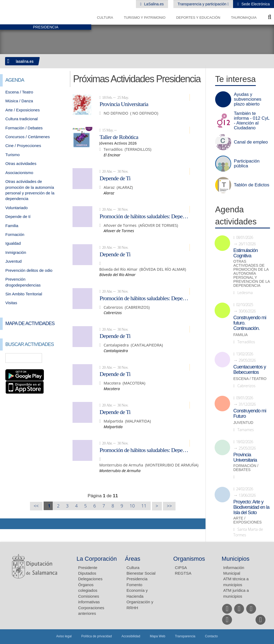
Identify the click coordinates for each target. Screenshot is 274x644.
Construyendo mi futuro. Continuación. (250, 323)
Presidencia (137, 579)
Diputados (87, 573)
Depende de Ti (115, 178)
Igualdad (13, 243)
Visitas (11, 303)
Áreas (133, 559)
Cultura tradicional (22, 119)
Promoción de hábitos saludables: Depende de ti (145, 216)
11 (144, 506)
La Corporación (97, 559)
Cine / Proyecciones (23, 146)
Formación (15, 234)
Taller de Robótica (119, 137)
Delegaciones (90, 579)
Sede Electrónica (255, 4)
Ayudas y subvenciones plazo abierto (248, 99)
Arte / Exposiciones (22, 110)
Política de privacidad (97, 636)
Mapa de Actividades (30, 323)
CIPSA (181, 568)
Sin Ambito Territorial (24, 294)
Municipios (235, 559)
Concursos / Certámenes (28, 137)
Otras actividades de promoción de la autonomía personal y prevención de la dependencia (252, 274)
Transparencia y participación (203, 4)
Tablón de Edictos (252, 185)
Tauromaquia (244, 18)
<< (36, 506)
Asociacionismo (19, 173)
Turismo (13, 155)
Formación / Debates (24, 128)
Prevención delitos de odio (29, 270)
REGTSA (183, 573)
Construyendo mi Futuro (250, 413)
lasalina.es (25, 61)
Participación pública (247, 164)
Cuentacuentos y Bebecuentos (250, 370)
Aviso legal (64, 636)
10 (132, 506)
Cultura (105, 18)
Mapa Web (158, 636)
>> (169, 506)
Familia (12, 226)
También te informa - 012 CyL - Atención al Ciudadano (252, 121)
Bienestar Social (141, 573)
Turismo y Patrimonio (145, 18)
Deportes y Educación (198, 18)
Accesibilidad (131, 636)
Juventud (14, 261)
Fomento (134, 585)
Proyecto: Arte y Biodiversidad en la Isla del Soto (251, 507)
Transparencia (185, 636)
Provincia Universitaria (124, 104)
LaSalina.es (153, 4)
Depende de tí (18, 216)
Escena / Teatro (19, 92)
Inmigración (16, 252)
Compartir (7, 524)
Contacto (211, 636)
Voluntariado (16, 208)
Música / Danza (19, 101)
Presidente (88, 568)
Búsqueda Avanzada (57, 358)
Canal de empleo (251, 142)
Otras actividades (21, 163)
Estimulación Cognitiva (246, 253)
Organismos (189, 559)
